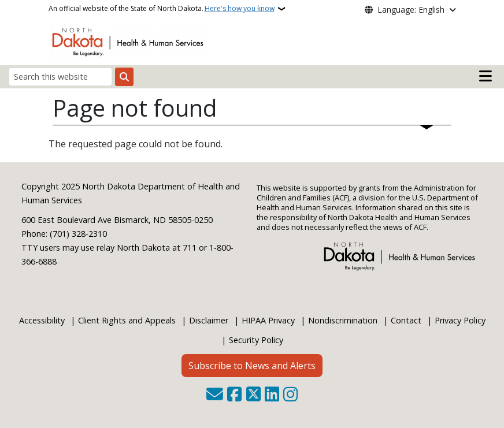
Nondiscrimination (343, 320)
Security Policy (256, 340)
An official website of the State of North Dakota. (162, 9)
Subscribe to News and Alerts (252, 366)
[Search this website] (60, 77)
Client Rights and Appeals (127, 320)
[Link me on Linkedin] (272, 395)
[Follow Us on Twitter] (253, 395)
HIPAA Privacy (268, 320)
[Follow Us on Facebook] (234, 395)
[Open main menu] (486, 76)
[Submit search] (124, 77)
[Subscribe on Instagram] (290, 395)
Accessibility (42, 320)
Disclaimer (209, 320)
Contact (406, 320)
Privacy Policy (460, 320)
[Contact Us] (215, 395)
